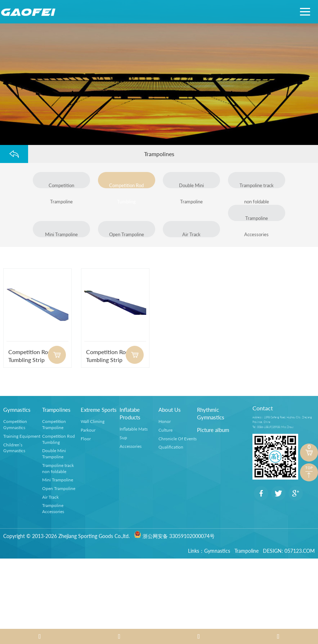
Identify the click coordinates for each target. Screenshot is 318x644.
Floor (86, 439)
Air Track (191, 234)
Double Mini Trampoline (191, 185)
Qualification (171, 447)
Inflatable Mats (134, 429)
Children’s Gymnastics (14, 447)
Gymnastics (17, 410)
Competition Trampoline (61, 185)
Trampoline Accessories (257, 218)
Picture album (213, 430)
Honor (165, 421)
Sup (123, 438)
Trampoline (247, 551)
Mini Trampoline (61, 234)
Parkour (88, 430)
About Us (170, 410)
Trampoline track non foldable (257, 185)
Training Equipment (22, 436)
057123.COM (300, 551)
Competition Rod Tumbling (126, 185)
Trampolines (56, 410)
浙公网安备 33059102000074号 (174, 536)
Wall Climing (93, 421)
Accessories (131, 446)
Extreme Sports (99, 410)
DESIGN (272, 551)
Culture (165, 430)
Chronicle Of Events (178, 439)
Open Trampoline (127, 234)
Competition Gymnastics (15, 424)
